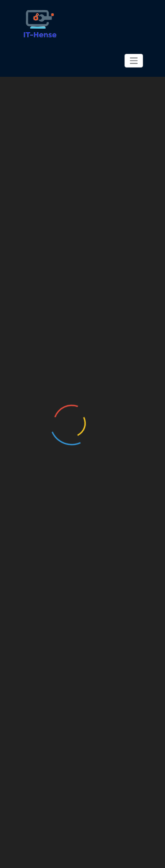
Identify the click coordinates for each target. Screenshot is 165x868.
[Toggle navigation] (134, 61)
